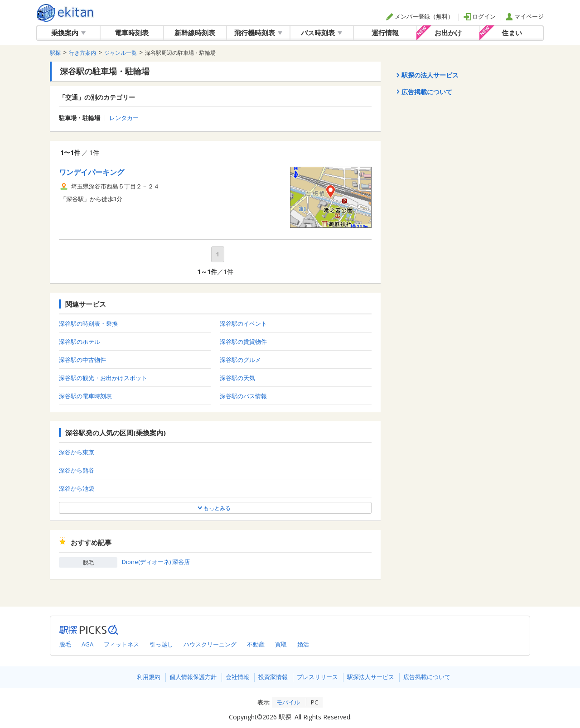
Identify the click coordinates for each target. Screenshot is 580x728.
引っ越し (161, 644)
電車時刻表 (132, 33)
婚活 (303, 644)
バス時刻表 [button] (321, 33)
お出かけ (448, 33)
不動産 (256, 644)
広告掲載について (427, 677)
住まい (512, 33)
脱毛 (65, 644)
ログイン (480, 16)
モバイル (288, 702)
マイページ (525, 16)
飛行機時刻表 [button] (258, 33)
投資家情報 (273, 677)
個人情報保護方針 (193, 677)
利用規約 (149, 677)
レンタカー (124, 118)
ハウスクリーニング (210, 644)
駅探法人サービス (371, 677)
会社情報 (237, 677)
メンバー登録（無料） (420, 16)
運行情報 (385, 33)
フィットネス (121, 644)
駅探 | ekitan (65, 13)
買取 (281, 644)
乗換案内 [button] (68, 33)
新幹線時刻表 (195, 33)
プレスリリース (317, 677)
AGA (87, 644)
